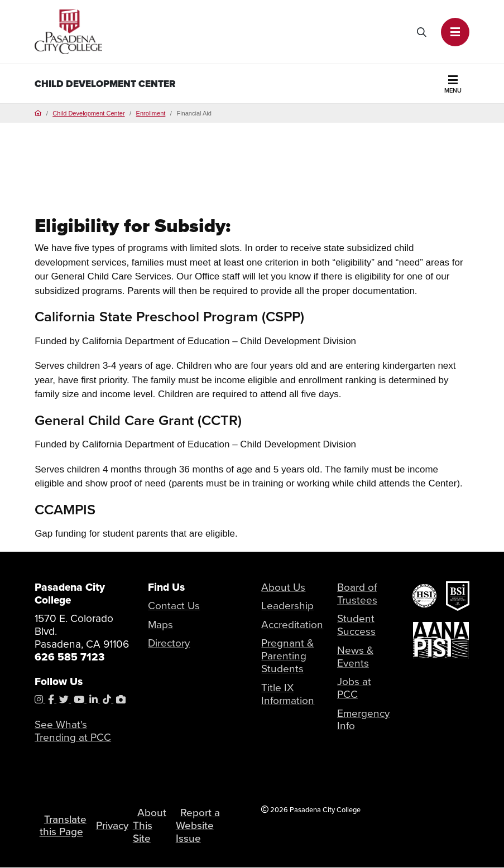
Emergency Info (363, 720)
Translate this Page (63, 826)
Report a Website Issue (198, 825)
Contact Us (174, 606)
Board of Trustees (357, 594)
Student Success (356, 625)
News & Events (355, 657)
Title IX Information (288, 694)
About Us (283, 587)
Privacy (112, 825)
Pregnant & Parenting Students (287, 656)
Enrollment (151, 113)
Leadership (287, 606)
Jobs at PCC (354, 688)
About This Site (151, 825)
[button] (455, 32)
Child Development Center (105, 84)
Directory (169, 643)
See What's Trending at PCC (73, 731)
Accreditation (292, 625)
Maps (160, 625)
